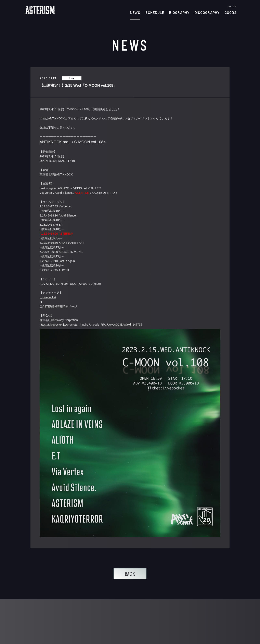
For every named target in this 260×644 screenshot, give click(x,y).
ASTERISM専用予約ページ (60, 306)
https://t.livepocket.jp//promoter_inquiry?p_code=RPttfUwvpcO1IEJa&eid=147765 (91, 325)
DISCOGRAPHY (207, 13)
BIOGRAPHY (179, 13)
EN (235, 6)
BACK (130, 574)
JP (229, 6)
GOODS (231, 13)
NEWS (135, 13)
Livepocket (49, 298)
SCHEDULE (155, 13)
